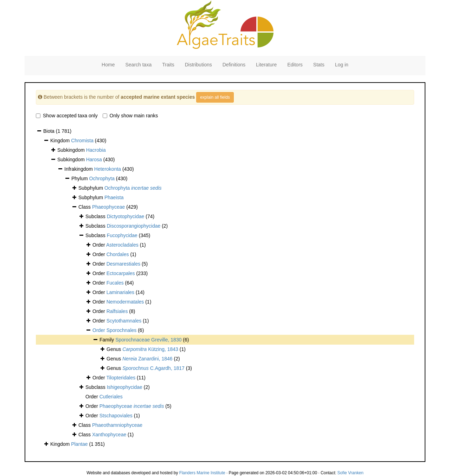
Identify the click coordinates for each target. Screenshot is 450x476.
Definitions (234, 65)
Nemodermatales (125, 302)
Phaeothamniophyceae (117, 425)
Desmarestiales (123, 264)
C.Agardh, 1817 (153, 368)
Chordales (118, 254)
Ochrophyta (102, 178)
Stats (319, 65)
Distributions (198, 65)
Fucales (115, 283)
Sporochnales (122, 330)
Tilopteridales (121, 378)
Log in (342, 65)
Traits (168, 65)
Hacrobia (96, 150)
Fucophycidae (122, 235)
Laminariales (120, 292)
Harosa (94, 159)
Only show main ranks (130, 116)
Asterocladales (122, 245)
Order (99, 330)
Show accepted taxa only (67, 116)
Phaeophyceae (108, 207)
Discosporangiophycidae (134, 226)
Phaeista (114, 197)
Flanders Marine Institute (202, 473)
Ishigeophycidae (125, 387)
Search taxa (138, 65)
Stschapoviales (116, 416)
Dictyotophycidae (126, 216)
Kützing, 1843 (150, 349)
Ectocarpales (121, 273)
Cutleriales (111, 397)
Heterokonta (108, 169)
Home (108, 65)
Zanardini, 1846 (147, 359)
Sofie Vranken (351, 473)
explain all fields (215, 97)
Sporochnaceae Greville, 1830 (148, 340)
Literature (266, 65)
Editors (295, 65)
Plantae (79, 444)
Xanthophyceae (109, 435)
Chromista (82, 141)
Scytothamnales (124, 321)
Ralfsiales (117, 311)
